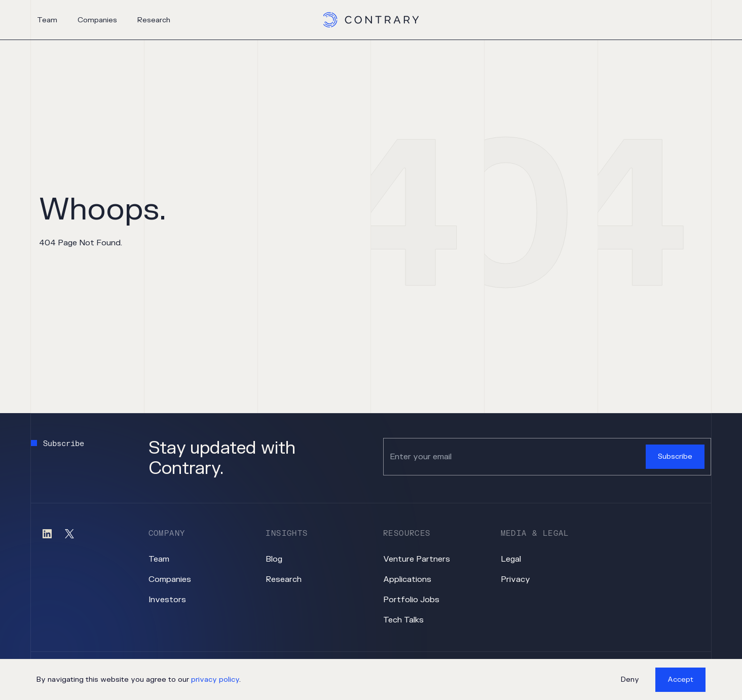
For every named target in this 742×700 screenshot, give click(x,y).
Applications (407, 579)
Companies (97, 20)
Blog (274, 559)
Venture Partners (417, 559)
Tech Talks (403, 620)
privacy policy (215, 679)
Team (47, 20)
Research (154, 20)
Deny (630, 679)
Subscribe (675, 456)
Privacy (515, 579)
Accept (680, 679)
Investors (167, 600)
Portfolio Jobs (411, 600)
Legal (511, 559)
